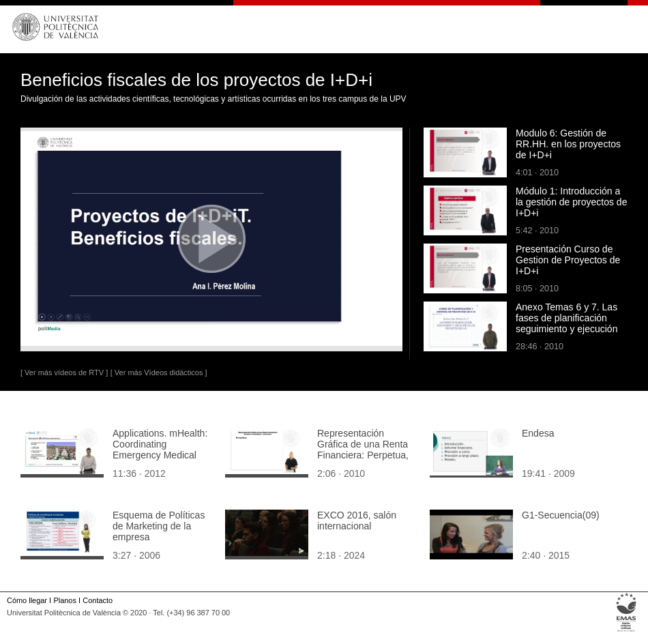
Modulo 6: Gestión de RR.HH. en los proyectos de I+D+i (568, 144)
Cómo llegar (27, 600)
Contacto (98, 600)
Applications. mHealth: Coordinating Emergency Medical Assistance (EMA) (160, 450)
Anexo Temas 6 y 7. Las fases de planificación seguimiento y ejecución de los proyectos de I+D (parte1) (566, 329)
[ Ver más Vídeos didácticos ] (159, 372)
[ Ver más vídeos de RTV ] (64, 372)
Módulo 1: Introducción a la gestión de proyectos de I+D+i (571, 202)
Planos (64, 600)
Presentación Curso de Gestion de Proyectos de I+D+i (568, 260)
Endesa (538, 433)
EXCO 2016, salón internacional (357, 521)
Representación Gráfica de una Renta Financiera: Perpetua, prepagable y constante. (363, 455)
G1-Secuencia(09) (561, 515)
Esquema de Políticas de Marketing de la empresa (159, 526)
